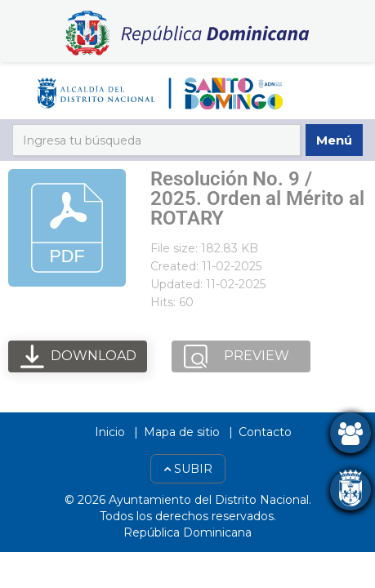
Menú (334, 140)
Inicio (110, 432)
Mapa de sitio (182, 432)
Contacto (265, 432)
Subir (188, 469)
